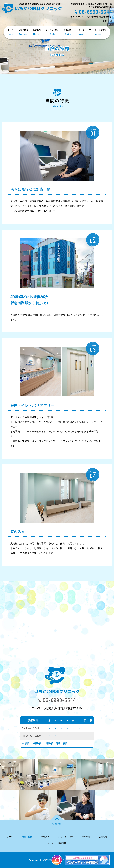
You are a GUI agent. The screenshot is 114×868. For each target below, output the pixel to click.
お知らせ (103, 837)
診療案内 (45, 837)
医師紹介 (86, 837)
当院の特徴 (27, 837)
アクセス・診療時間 (57, 843)
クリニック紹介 (66, 837)
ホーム (10, 837)
